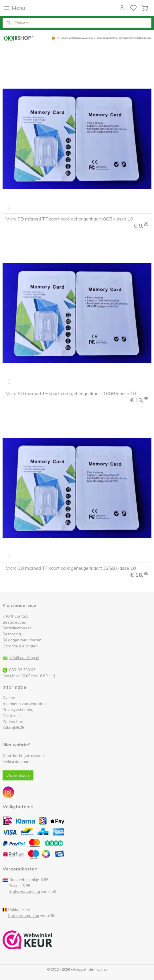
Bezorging (12, 634)
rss (105, 969)
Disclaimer (12, 716)
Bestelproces (14, 622)
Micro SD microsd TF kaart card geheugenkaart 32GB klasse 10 (71, 568)
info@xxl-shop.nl (24, 658)
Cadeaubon (13, 722)
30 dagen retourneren (22, 640)
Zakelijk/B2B (14, 727)
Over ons (11, 698)
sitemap (94, 969)
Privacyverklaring (18, 710)
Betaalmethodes (17, 628)
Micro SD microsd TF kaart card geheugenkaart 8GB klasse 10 (69, 219)
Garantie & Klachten (20, 646)
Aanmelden (18, 775)
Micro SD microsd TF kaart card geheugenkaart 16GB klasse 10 (71, 394)
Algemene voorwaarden (24, 704)
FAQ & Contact (15, 616)
